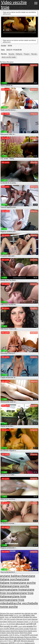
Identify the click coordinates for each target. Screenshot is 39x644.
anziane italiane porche (18, 578)
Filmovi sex (28, 637)
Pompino (27, 54)
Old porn (3, 614)
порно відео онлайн (22, 629)
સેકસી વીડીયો (11, 624)
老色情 (12, 629)
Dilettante (19, 54)
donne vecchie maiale (9, 57)
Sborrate (34, 54)
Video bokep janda (11, 639)
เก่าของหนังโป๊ (25, 635)
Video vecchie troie (14, 5)
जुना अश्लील (14, 626)
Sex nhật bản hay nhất (29, 614)
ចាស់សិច (6, 629)
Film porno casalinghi (14, 614)
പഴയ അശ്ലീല (28, 626)
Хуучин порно (5, 631)
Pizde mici (33, 629)
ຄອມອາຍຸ (31, 641)
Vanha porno (12, 622)
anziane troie (16, 590)
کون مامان (8, 617)
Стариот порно (6, 633)
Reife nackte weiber (7, 615)
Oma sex (19, 619)
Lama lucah (34, 635)
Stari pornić (15, 633)
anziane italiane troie (15, 581)
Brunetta (11, 54)
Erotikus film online (30, 617)
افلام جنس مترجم (20, 615)
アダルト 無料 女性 (14, 641)
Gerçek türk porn (17, 617)
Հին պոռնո (11, 619)
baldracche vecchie (19, 603)
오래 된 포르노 (14, 635)
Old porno (24, 641)
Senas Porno (23, 631)
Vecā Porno (14, 631)
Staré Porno (24, 633)
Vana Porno (22, 639)
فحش (20, 626)
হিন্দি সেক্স (3, 619)
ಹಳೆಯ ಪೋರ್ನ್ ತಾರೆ (22, 624)
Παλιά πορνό (31, 639)
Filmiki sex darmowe (16, 637)
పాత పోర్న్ (7, 626)
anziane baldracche (13, 576)
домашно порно (23, 622)
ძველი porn (27, 619)
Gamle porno (32, 631)
